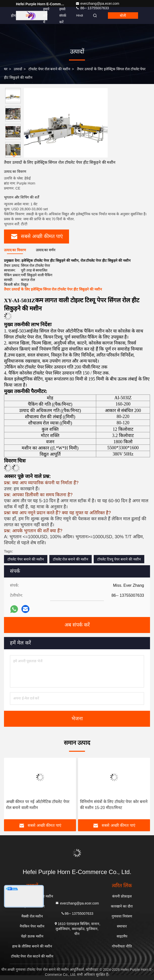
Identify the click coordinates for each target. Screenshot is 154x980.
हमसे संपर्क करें (63, 15)
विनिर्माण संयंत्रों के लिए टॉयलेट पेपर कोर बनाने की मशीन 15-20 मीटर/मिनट (114, 805)
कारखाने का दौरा (122, 906)
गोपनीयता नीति (122, 946)
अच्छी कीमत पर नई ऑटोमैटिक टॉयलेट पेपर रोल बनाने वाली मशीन (38, 805)
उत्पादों (18, 69)
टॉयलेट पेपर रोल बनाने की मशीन (49, 69)
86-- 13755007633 (77, 913)
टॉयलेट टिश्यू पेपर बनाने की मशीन (119, 559)
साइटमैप (122, 936)
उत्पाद (29, 15)
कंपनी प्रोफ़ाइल (122, 896)
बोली (123, 15)
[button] (14, 155)
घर (6, 69)
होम (13, 15)
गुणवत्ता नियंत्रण (122, 916)
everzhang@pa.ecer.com (97, 3)
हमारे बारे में (46, 15)
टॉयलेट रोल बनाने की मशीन (71, 559)
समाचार (122, 926)
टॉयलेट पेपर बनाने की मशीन (26, 559)
